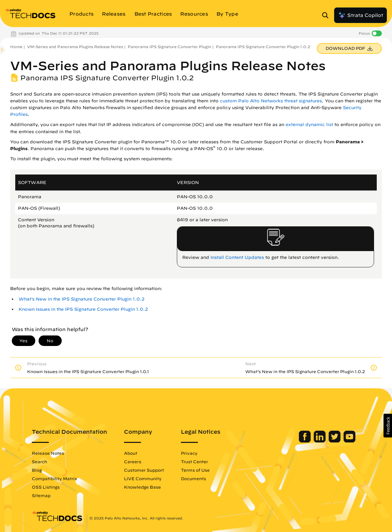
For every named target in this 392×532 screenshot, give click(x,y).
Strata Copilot (360, 15)
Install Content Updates (237, 257)
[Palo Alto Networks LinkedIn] (320, 441)
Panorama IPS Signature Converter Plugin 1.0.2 (263, 47)
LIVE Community (143, 478)
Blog (37, 470)
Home (16, 47)
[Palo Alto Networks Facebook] (305, 441)
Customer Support (144, 470)
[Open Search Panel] (327, 15)
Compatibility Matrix (54, 478)
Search (39, 462)
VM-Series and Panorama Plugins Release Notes (75, 47)
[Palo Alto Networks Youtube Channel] (349, 441)
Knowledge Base (142, 487)
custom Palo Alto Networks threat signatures (271, 101)
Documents (193, 478)
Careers (133, 462)
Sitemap (41, 495)
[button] (388, 426)
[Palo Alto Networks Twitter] (335, 441)
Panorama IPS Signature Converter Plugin (169, 47)
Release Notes (48, 453)
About (131, 453)
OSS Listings (46, 487)
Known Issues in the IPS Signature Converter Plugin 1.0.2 (83, 309)
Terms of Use (195, 470)
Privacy (189, 453)
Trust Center (194, 462)
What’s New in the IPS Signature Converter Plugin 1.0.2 (82, 299)
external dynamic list (309, 125)
